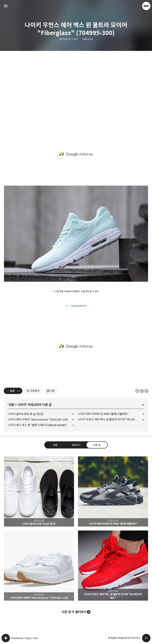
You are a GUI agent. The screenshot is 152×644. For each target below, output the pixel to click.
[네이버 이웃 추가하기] (51, 391)
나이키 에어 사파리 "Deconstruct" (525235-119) (38, 419)
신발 (11, 405)
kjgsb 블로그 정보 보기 (146, 6)
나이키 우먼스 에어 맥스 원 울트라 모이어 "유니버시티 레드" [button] (113, 566)
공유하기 (76, 445)
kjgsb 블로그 (6, 638)
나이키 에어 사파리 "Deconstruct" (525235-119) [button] (39, 566)
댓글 (55, 445)
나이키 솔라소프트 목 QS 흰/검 (26, 414)
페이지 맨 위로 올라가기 (146, 638)
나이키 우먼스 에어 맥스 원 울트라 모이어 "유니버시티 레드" (111, 419)
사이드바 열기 (6, 6)
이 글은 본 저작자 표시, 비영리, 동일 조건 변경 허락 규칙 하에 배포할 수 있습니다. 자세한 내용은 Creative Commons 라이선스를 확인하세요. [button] (142, 391)
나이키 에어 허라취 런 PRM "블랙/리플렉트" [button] (113, 491)
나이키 (22, 405)
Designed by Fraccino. (129, 638)
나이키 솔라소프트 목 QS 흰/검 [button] (39, 491)
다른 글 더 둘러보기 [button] (74, 612)
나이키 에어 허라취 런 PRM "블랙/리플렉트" (103, 414)
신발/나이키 (87, 39)
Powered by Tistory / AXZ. (25, 638)
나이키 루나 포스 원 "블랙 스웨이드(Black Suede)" (38, 425)
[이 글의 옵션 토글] (19, 391)
